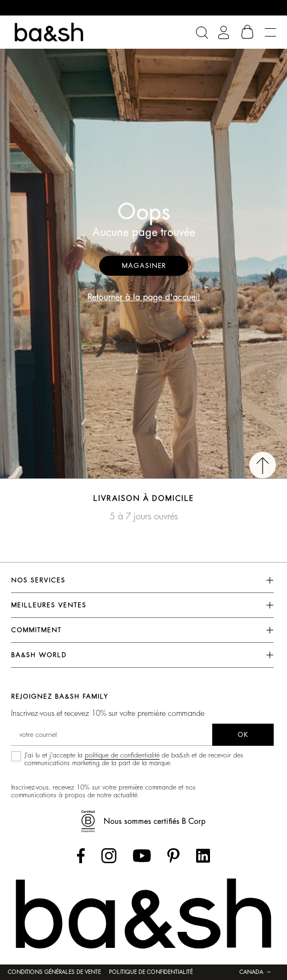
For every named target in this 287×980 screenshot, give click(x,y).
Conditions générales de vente (54, 972)
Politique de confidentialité (151, 972)
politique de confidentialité (122, 755)
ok (243, 735)
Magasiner (144, 266)
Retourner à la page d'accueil (144, 297)
